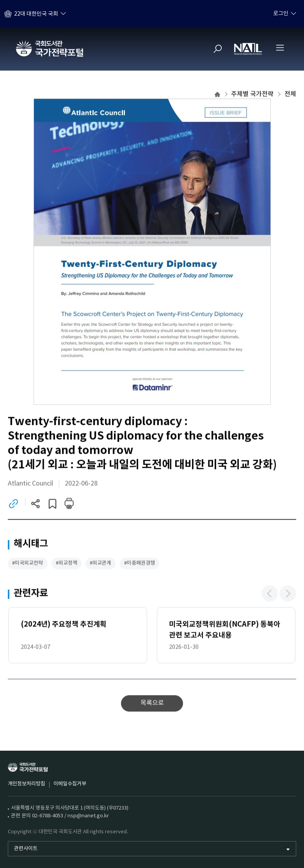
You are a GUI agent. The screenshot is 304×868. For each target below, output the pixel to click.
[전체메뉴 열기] (280, 48)
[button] (270, 594)
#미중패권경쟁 (140, 564)
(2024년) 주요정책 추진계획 (64, 625)
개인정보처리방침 (27, 784)
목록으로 (152, 704)
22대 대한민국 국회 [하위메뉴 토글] (36, 14)
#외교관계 (100, 564)
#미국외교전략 (28, 564)
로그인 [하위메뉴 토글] (281, 14)
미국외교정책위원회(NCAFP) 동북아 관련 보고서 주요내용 (225, 630)
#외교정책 (67, 564)
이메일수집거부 (70, 784)
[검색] (218, 49)
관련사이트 (26, 849)
